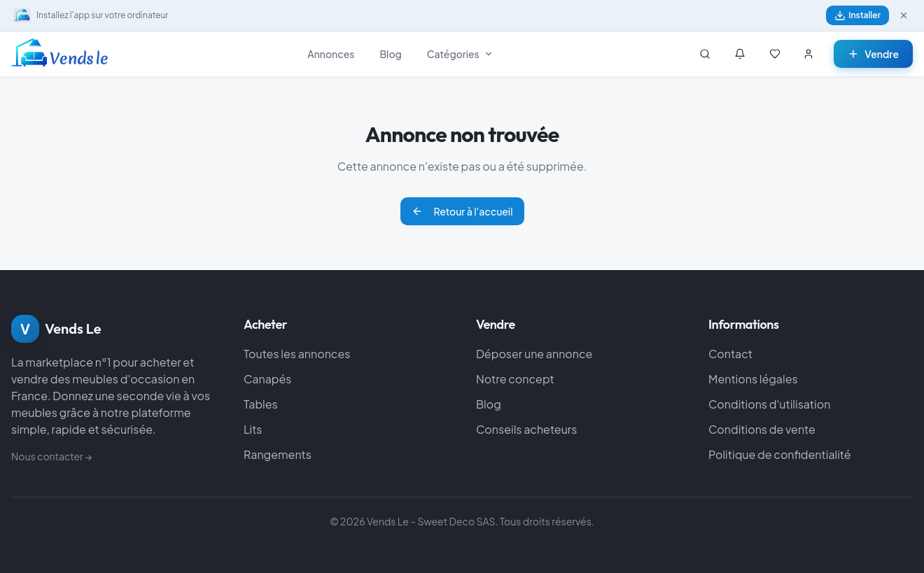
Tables (261, 404)
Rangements (278, 454)
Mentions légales (753, 379)
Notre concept (515, 379)
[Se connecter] (808, 54)
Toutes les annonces (297, 354)
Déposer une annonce (534, 354)
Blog (390, 54)
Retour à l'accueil (462, 211)
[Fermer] (904, 15)
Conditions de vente (762, 429)
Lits (253, 429)
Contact (730, 354)
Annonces (331, 54)
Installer (857, 15)
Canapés (267, 379)
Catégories (460, 54)
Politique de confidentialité (780, 454)
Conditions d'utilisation (769, 404)
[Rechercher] (705, 54)
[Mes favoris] (775, 54)
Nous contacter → (51, 456)
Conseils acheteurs (526, 429)
